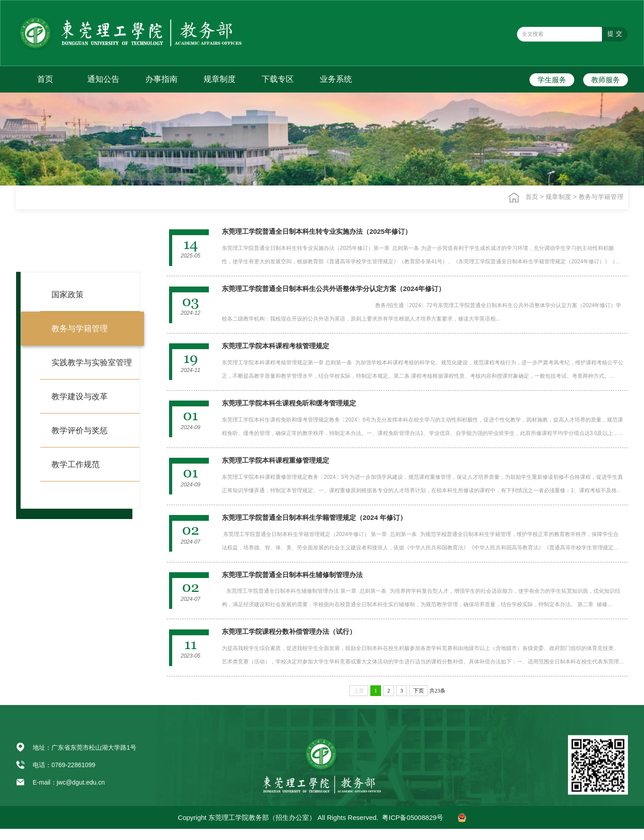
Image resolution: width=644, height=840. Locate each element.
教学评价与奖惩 (80, 431)
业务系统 (336, 79)
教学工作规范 (76, 464)
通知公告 (103, 79)
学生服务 (552, 80)
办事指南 (161, 79)
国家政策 (68, 295)
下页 (419, 702)
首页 (45, 79)
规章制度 (220, 79)
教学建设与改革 (80, 397)
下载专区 (278, 79)
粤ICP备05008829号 (413, 829)
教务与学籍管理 (602, 197)
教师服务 (606, 80)
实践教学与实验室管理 (92, 363)
